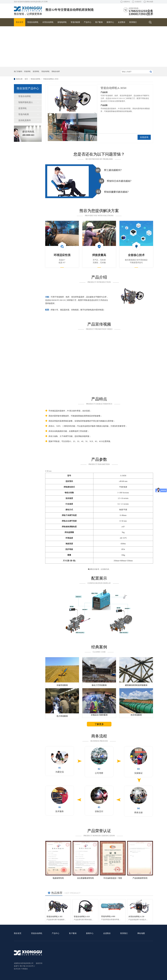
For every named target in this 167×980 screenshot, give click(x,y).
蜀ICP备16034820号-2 (27, 966)
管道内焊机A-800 (108, 916)
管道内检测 (24, 114)
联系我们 (124, 933)
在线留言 (138, 2)
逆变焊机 (36, 71)
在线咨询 (144, 137)
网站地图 (150, 2)
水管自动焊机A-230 (136, 917)
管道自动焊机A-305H (51, 79)
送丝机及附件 (25, 120)
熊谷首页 (18, 933)
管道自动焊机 (36, 79)
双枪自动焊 (56, 71)
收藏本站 (127, 2)
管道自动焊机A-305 (54, 917)
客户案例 (73, 933)
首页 (26, 79)
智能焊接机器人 (26, 102)
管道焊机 (27, 71)
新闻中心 (90, 933)
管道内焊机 (45, 71)
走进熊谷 (107, 933)
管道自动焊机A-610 (82, 917)
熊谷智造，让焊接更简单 (28, 14)
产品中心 (56, 933)
